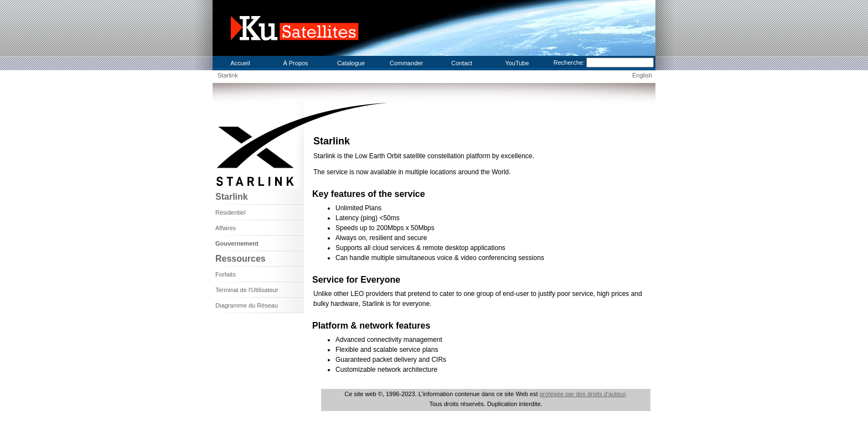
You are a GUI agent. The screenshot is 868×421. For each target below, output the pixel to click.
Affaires (226, 228)
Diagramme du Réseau (247, 305)
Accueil (240, 63)
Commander (407, 63)
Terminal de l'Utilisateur (247, 290)
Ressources (241, 259)
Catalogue (351, 63)
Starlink (228, 75)
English (642, 75)
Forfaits (226, 274)
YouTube (517, 63)
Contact (462, 63)
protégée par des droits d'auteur (583, 394)
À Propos (295, 63)
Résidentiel (230, 212)
